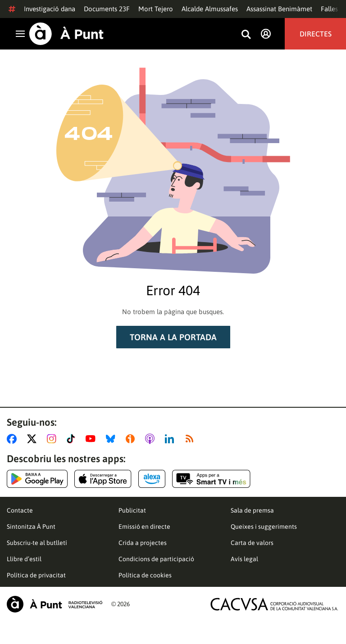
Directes (316, 34)
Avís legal (244, 559)
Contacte (20, 510)
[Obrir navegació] (20, 34)
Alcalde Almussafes (210, 9)
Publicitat (132, 510)
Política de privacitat (36, 575)
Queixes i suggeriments (264, 527)
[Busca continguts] (246, 35)
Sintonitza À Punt (31, 527)
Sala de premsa (252, 510)
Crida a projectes (143, 543)
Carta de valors (252, 543)
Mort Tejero (156, 9)
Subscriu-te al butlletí (37, 543)
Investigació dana (50, 9)
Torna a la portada (173, 337)
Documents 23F (107, 9)
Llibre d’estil (24, 559)
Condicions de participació (156, 559)
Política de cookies (145, 575)
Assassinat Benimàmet (279, 9)
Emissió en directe (144, 527)
